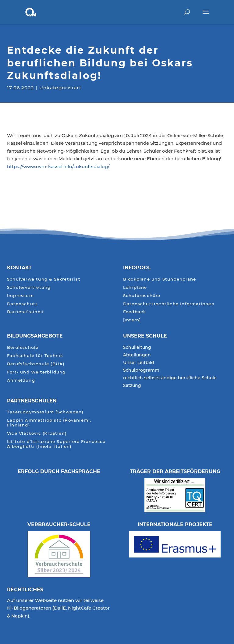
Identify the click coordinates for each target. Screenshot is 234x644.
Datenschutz (22, 304)
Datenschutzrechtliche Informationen (169, 304)
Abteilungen (137, 355)
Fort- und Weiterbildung (36, 372)
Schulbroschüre (142, 296)
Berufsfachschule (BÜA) (36, 364)
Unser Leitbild (139, 363)
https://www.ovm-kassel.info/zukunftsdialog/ (58, 166)
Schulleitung (137, 348)
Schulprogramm (141, 370)
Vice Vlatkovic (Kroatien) (37, 433)
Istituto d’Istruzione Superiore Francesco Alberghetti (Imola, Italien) (56, 444)
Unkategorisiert (60, 87)
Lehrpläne (135, 287)
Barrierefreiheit (26, 312)
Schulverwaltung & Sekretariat (44, 279)
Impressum (20, 296)
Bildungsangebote (35, 336)
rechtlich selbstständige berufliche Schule (170, 378)
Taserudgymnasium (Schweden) (45, 412)
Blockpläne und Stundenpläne (160, 279)
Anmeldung (21, 380)
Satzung (132, 386)
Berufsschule (23, 347)
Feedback (135, 312)
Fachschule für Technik (35, 356)
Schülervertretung (29, 287)
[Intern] (132, 320)
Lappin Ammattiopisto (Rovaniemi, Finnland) (49, 423)
